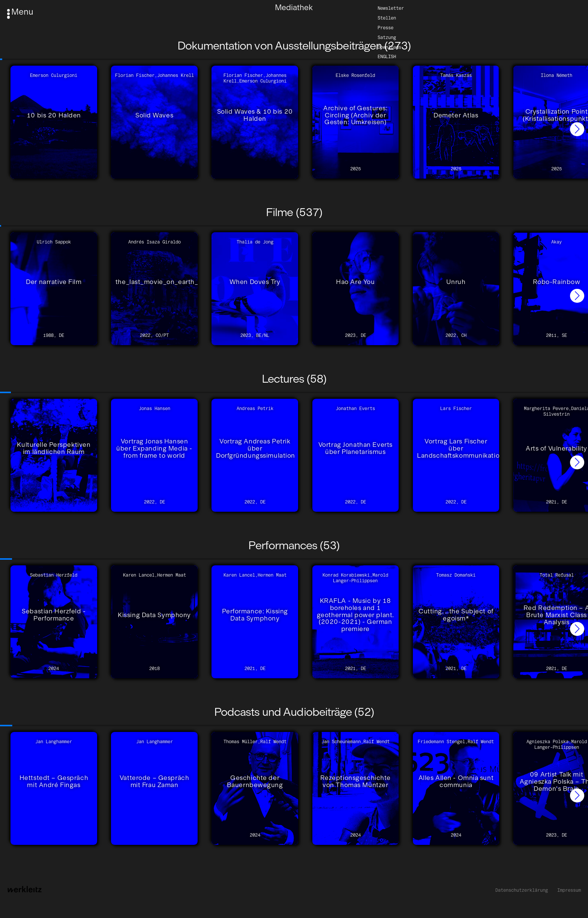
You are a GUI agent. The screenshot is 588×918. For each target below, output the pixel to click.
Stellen (387, 17)
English (387, 56)
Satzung (387, 37)
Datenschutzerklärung (522, 890)
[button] (577, 129)
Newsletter (391, 8)
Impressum (569, 890)
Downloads (389, 47)
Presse (385, 27)
